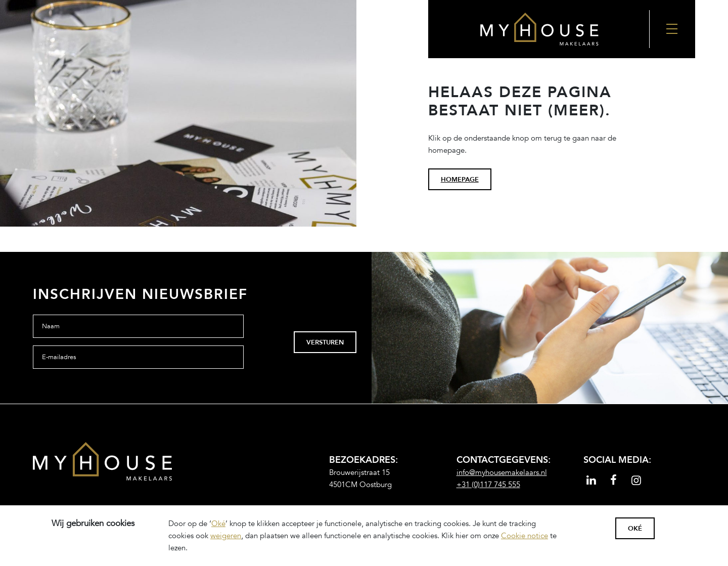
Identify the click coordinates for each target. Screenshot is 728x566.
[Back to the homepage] (539, 29)
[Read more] (591, 482)
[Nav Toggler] (672, 29)
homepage (460, 180)
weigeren (226, 536)
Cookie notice (525, 536)
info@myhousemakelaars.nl (502, 472)
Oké (218, 524)
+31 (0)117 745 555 (488, 485)
